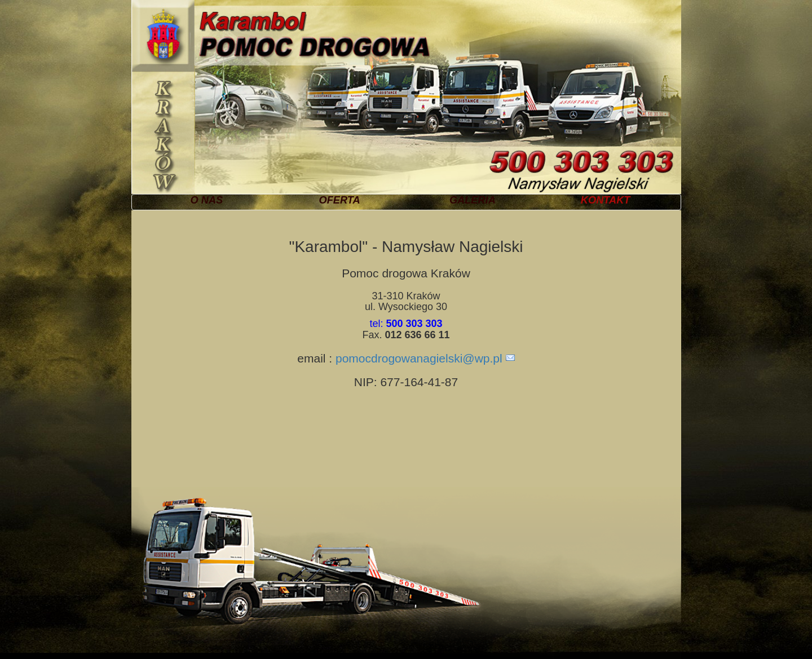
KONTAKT (606, 200)
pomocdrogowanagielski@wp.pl (419, 358)
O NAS (207, 200)
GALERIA (473, 200)
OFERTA (340, 200)
